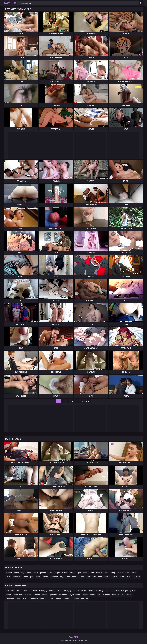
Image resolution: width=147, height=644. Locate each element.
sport (38, 577)
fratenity (33, 591)
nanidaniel (10, 591)
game (132, 591)
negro (85, 595)
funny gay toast (69, 591)
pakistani (75, 599)
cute (94, 577)
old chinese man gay (119, 591)
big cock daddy (104, 595)
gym (106, 577)
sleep (113, 573)
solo (107, 573)
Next (88, 401)
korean (81, 577)
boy (92, 573)
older (68, 577)
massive (116, 595)
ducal (19, 591)
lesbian (9, 595)
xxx (107, 591)
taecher (37, 595)
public (120, 573)
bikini (129, 595)
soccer (72, 573)
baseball (114, 577)
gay (79, 573)
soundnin (63, 595)
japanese (44, 573)
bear (26, 577)
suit (88, 577)
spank (86, 573)
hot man (50, 599)
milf (123, 595)
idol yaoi (136, 577)
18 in (91, 591)
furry (127, 573)
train (18, 599)
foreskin (85, 599)
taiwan (45, 577)
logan (45, 595)
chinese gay (19, 573)
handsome (17, 577)
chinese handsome (36, 599)
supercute (82, 591)
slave (134, 573)
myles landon (75, 595)
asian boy (99, 591)
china (29, 573)
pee (32, 577)
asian (36, 573)
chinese (9, 573)
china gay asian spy (47, 591)
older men (10, 599)
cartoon (99, 573)
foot (100, 577)
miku (128, 577)
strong (59, 599)
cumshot (54, 577)
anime (66, 599)
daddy (65, 573)
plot (24, 599)
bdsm (8, 577)
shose (93, 595)
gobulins (53, 595)
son (59, 591)
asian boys (18, 595)
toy (62, 577)
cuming (28, 595)
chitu (122, 577)
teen (74, 577)
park (25, 591)
